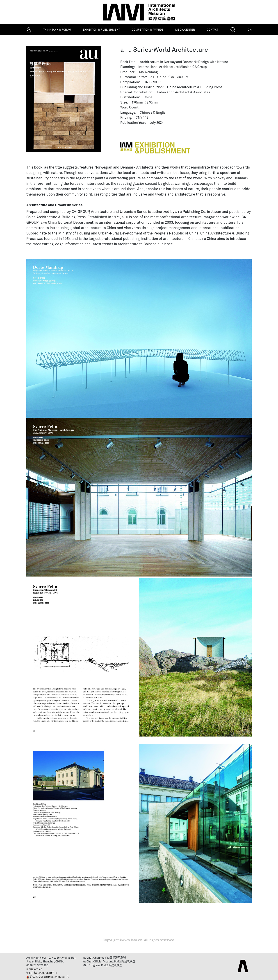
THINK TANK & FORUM (57, 30)
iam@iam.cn (34, 969)
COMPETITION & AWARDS (148, 30)
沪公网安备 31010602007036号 (49, 977)
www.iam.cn (132, 940)
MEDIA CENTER (185, 30)
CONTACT (213, 30)
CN (250, 30)
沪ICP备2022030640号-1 (42, 973)
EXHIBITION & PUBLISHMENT (101, 30)
